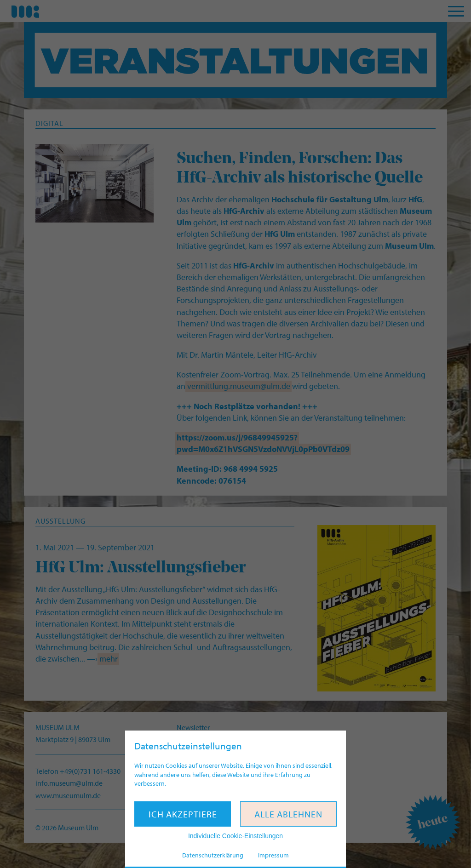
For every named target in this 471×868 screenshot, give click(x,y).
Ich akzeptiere (183, 814)
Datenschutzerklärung (213, 855)
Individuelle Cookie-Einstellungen (235, 836)
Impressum (273, 855)
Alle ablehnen (288, 814)
